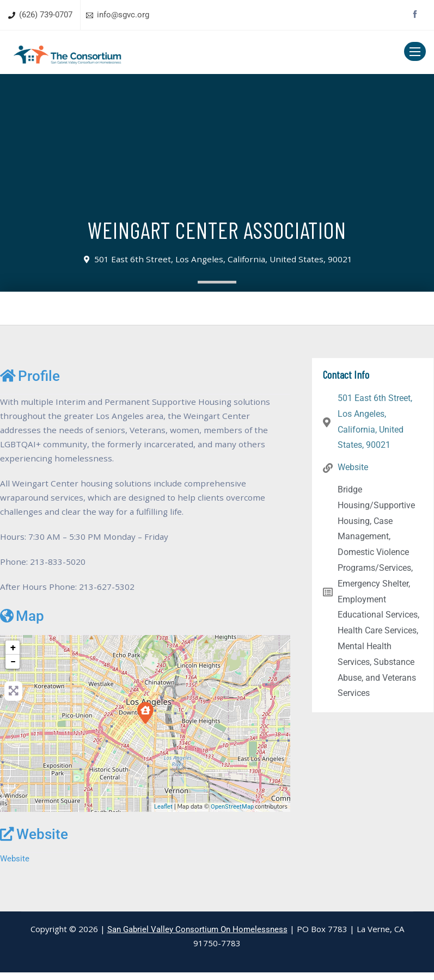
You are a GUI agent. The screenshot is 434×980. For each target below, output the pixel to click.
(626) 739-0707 (46, 15)
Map (22, 623)
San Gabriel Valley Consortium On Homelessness (197, 937)
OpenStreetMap (232, 814)
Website (34, 841)
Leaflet (163, 814)
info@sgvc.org (123, 15)
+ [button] (13, 654)
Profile (30, 376)
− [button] (13, 668)
